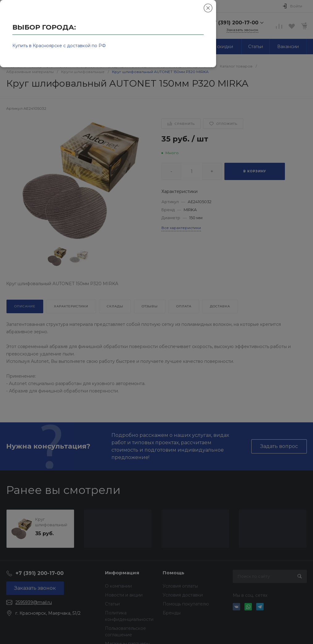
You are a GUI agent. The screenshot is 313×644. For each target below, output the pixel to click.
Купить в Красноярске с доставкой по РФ (59, 46)
